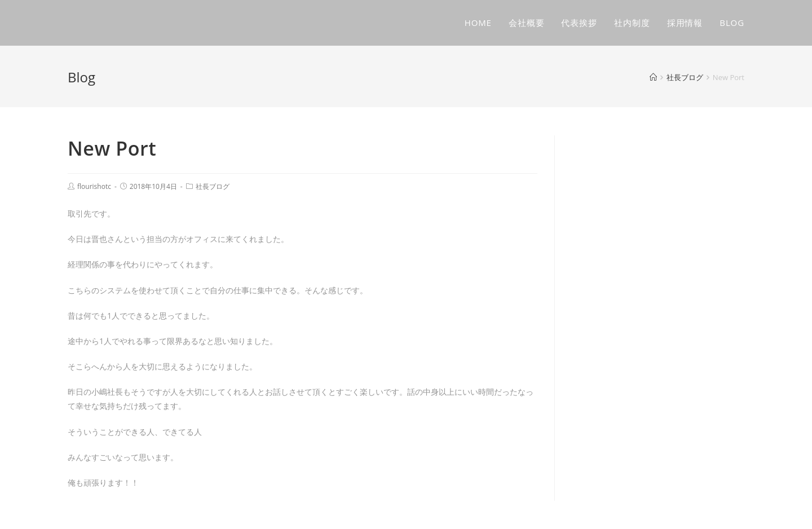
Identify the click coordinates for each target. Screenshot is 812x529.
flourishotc (94, 186)
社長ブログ (213, 186)
